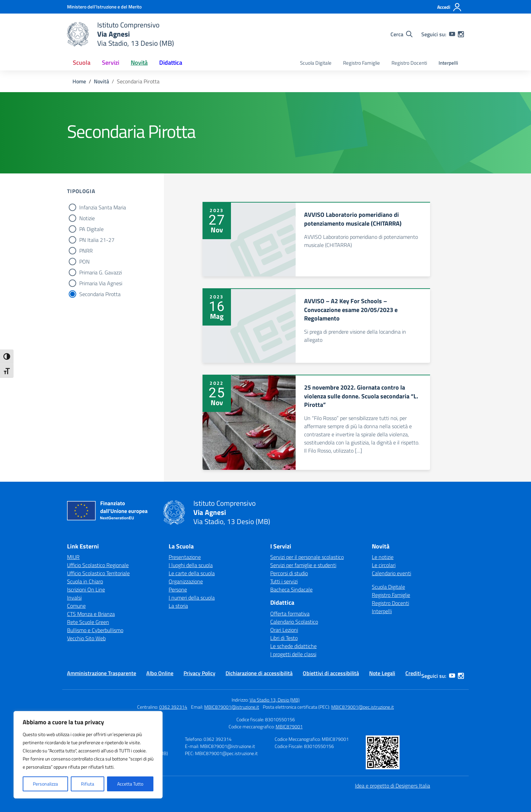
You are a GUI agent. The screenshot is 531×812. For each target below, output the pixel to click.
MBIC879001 (289, 726)
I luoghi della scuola (191, 565)
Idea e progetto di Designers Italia (392, 786)
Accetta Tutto (130, 784)
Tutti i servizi (284, 581)
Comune (76, 606)
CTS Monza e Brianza (91, 614)
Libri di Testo (284, 638)
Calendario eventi (391, 573)
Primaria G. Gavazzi (101, 272)
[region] (88, 755)
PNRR (86, 251)
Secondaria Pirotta (100, 294)
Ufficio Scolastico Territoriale (98, 573)
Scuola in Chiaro (85, 581)
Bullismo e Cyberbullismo (95, 630)
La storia (178, 606)
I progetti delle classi (293, 654)
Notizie (87, 218)
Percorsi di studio (289, 573)
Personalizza (45, 784)
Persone (178, 589)
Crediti (413, 673)
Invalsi (74, 598)
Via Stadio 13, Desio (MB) (275, 700)
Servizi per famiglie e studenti (303, 565)
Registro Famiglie (362, 63)
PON (84, 262)
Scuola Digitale (316, 63)
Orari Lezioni (284, 630)
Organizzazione (186, 581)
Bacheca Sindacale (291, 589)
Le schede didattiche (293, 646)
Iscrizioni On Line (86, 589)
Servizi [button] (111, 63)
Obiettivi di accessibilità (331, 673)
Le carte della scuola (192, 573)
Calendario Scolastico (294, 622)
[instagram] (461, 34)
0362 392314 (173, 707)
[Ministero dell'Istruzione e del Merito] (104, 7)
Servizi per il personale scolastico (307, 557)
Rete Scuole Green (88, 622)
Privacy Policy (199, 673)
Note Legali (382, 673)
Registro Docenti (409, 63)
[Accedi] (450, 7)
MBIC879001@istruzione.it (232, 707)
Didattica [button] (171, 63)
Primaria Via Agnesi (101, 283)
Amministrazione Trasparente (102, 673)
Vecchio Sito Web (86, 638)
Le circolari (384, 565)
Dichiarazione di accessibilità (259, 673)
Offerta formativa (290, 613)
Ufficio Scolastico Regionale (98, 565)
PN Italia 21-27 (97, 240)
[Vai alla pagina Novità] (101, 81)
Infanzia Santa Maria (103, 207)
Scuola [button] (82, 63)
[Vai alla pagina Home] (79, 81)
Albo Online (160, 673)
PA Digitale (91, 229)
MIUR (73, 557)
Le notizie (383, 557)
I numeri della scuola (192, 598)
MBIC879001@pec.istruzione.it (363, 707)
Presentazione (185, 557)
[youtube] (452, 34)
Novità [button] (139, 63)
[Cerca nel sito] (401, 34)
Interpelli (448, 63)
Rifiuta (88, 784)
